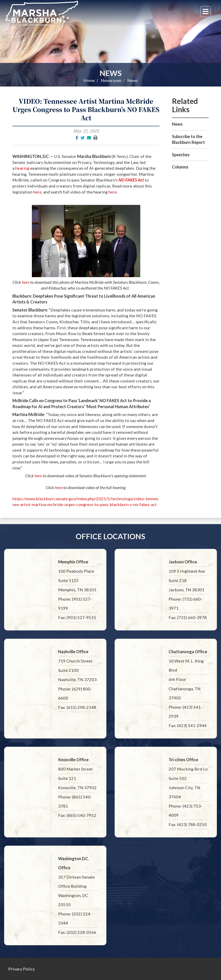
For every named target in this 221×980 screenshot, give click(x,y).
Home (89, 80)
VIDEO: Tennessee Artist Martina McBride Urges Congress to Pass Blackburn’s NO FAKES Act (86, 109)
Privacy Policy (22, 969)
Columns (180, 167)
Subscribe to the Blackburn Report (188, 139)
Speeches (181, 155)
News (111, 73)
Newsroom (111, 80)
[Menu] (205, 12)
